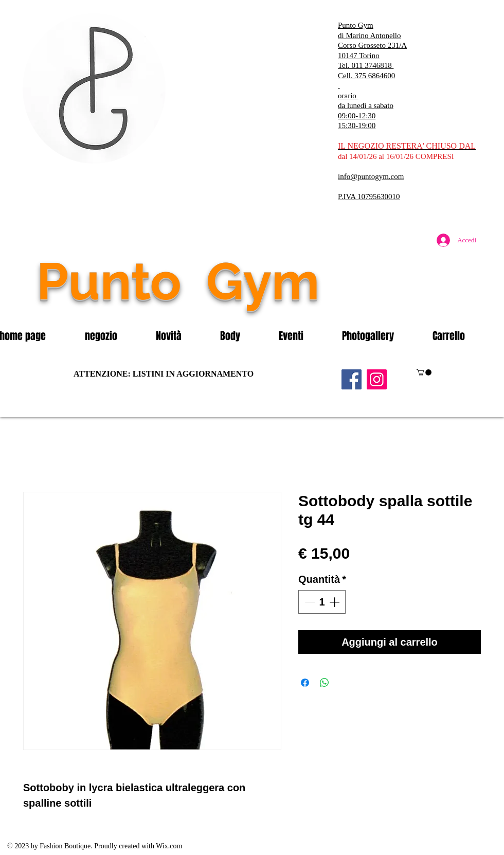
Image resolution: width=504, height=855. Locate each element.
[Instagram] (377, 379)
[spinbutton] (322, 602)
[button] (113, 336)
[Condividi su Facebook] (305, 683)
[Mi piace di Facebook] (419, 303)
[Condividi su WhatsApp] (325, 683)
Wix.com (169, 846)
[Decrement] (309, 602)
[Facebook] (352, 379)
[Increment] (335, 602)
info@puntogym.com (371, 176)
